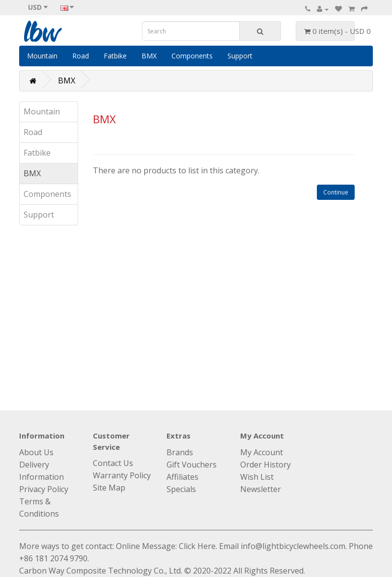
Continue (336, 192)
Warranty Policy (122, 475)
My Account (262, 452)
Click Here (197, 546)
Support (240, 56)
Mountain (42, 56)
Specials (181, 489)
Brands (180, 452)
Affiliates (182, 477)
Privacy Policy (44, 489)
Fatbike (115, 56)
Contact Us (113, 463)
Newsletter (261, 489)
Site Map (109, 488)
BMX (149, 56)
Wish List (257, 477)
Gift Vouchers (192, 465)
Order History (266, 465)
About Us (36, 452)
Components (192, 56)
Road (81, 56)
